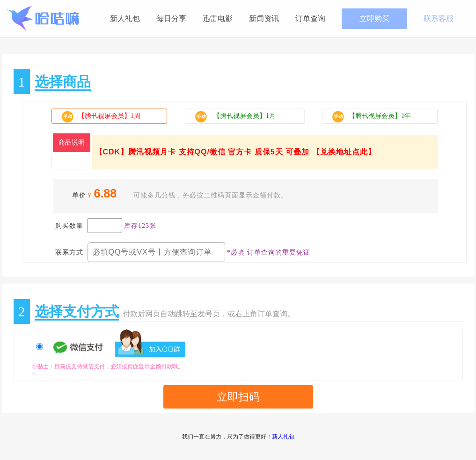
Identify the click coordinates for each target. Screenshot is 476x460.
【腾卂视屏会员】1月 (235, 117)
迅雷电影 (218, 18)
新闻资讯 (264, 18)
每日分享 (171, 18)
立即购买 (374, 18)
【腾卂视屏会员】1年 (371, 117)
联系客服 (439, 18)
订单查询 (310, 18)
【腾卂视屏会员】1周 (114, 117)
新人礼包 (125, 18)
